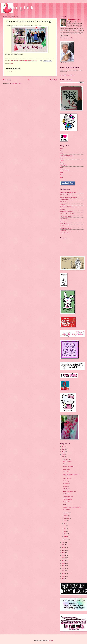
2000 (63, 579)
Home (30, 80)
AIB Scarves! (66, 510)
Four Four (63, 221)
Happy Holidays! (67, 478)
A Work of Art (67, 489)
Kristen (62, 158)
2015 (63, 558)
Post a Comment (12, 72)
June (65, 526)
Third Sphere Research (66, 207)
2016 (63, 555)
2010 (63, 571)
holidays (11, 63)
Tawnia (62, 175)
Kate (61, 151)
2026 (63, 447)
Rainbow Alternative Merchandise (69, 197)
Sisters (65, 464)
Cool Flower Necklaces (66, 226)
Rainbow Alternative (65, 170)
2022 (63, 457)
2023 (63, 454)
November (66, 513)
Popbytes (62, 209)
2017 (63, 553)
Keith (62, 153)
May (65, 529)
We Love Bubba (67, 461)
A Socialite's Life (64, 233)
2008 (63, 576)
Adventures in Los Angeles (67, 195)
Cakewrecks (63, 231)
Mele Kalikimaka (67, 499)
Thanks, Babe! (67, 472)
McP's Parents (64, 165)
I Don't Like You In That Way (67, 214)
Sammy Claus (67, 469)
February (66, 536)
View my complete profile (67, 38)
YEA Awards (66, 484)
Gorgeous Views (67, 502)
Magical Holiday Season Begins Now (72, 507)
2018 (63, 550)
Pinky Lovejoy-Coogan (75, 20)
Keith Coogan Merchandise (67, 156)
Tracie (62, 177)
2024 (63, 452)
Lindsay (62, 161)
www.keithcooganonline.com (67, 75)
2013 (63, 563)
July (65, 523)
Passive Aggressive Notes (66, 211)
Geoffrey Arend (67, 494)
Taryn (62, 172)
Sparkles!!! (66, 486)
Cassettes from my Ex (66, 228)
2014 (63, 561)
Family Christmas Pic (68, 467)
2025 (63, 449)
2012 (63, 566)
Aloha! (65, 504)
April (65, 531)
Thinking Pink (18, 8)
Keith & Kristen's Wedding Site (68, 192)
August (65, 521)
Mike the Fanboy (64, 202)
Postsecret (63, 204)
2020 (63, 545)
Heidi (62, 149)
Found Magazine (64, 223)
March (65, 534)
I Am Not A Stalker (65, 200)
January (66, 539)
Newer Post (7, 80)
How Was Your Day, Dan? (67, 216)
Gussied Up (66, 481)
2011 (63, 568)
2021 (63, 542)
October (66, 516)
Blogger (51, 641)
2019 (63, 548)
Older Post (53, 80)
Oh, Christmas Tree (68, 497)
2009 (63, 574)
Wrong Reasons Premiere (69, 491)
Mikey (62, 168)
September (66, 518)
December (66, 459)
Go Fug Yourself (64, 219)
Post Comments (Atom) (16, 83)
